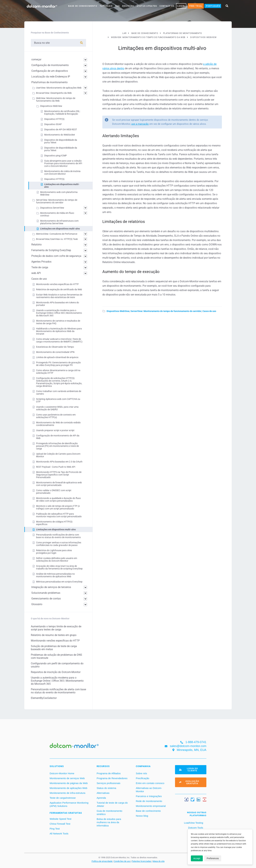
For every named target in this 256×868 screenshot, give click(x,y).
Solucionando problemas (46, 593)
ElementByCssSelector (44, 698)
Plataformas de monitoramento (49, 82)
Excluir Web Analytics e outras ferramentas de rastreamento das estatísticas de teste (59, 296)
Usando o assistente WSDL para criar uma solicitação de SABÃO (57, 408)
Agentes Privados (41, 262)
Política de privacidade (102, 861)
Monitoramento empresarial (151, 806)
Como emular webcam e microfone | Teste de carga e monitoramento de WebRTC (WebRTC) (59, 340)
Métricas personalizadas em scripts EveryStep (59, 582)
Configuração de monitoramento (50, 65)
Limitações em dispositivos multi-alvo (60, 229)
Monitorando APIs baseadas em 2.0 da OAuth (59, 462)
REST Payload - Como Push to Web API (56, 467)
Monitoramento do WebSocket (60, 135)
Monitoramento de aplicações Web (68, 788)
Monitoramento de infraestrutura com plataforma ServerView (59, 222)
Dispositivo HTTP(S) (54, 119)
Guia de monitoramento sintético (109, 812)
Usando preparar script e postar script (55, 430)
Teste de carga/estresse (63, 798)
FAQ (117, 6)
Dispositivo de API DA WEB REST (61, 129)
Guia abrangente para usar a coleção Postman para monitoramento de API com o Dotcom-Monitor (63, 163)
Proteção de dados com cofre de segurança (56, 256)
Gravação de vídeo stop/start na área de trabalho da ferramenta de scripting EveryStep (59, 567)
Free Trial (196, 6)
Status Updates (147, 6)
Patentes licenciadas (142, 861)
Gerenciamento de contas (46, 599)
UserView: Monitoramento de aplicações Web (59, 88)
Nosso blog (142, 816)
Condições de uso (122, 861)
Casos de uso (209, 311)
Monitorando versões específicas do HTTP (57, 284)
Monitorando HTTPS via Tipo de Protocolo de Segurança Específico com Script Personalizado (59, 475)
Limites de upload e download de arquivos (57, 357)
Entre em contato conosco (150, 783)
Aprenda (101, 798)
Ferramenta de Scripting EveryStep (51, 250)
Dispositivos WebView (118, 311)
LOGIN (181, 6)
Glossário (37, 604)
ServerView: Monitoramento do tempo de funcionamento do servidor (166, 311)
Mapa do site (159, 861)
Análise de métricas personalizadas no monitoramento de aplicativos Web (55, 575)
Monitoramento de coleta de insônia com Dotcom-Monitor (62, 173)
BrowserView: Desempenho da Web (54, 93)
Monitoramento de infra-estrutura (67, 793)
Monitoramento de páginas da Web (69, 783)
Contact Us (167, 6)
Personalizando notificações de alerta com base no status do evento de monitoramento (58, 536)
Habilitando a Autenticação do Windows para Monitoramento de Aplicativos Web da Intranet (59, 331)
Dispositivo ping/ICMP (56, 156)
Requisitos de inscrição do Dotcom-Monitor (56, 672)
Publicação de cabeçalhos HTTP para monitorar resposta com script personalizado (59, 515)
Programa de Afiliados (109, 773)
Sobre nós (141, 773)
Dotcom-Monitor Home (62, 773)
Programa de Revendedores (112, 778)
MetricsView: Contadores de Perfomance (57, 234)
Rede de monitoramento (149, 801)
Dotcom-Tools (195, 828)
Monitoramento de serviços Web (67, 778)
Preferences (213, 858)
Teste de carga (40, 267)
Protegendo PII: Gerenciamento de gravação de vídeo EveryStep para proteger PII (58, 364)
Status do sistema (106, 788)
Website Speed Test (60, 819)
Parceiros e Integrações (149, 796)
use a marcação (140, 124)
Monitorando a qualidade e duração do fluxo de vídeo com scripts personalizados (58, 499)
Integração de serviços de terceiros (51, 587)
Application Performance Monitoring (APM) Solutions (69, 804)
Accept (197, 858)
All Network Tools (59, 834)
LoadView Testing (193, 823)
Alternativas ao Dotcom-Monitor (149, 790)
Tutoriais (106, 6)
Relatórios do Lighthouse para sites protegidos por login (54, 552)
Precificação (143, 778)
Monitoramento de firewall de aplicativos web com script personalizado (59, 484)
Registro (128, 6)
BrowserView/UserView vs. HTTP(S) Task (57, 239)
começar (36, 59)
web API (36, 273)
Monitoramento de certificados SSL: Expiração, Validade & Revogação (62, 113)
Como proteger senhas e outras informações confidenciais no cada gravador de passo (59, 544)
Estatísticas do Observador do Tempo (55, 347)
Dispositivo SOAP (53, 124)
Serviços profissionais (108, 783)
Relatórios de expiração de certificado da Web (59, 289)
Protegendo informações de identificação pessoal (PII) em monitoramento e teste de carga (57, 446)
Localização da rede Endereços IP (51, 77)
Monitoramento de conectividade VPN (55, 352)
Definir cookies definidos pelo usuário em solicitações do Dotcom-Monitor (57, 559)
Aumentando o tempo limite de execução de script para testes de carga (56, 628)
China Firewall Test (60, 824)
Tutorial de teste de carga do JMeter (112, 804)
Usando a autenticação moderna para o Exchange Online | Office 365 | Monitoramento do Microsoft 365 (59, 313)
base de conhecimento (83, 6)
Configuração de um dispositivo (50, 71)
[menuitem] (213, 6)
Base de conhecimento (148, 811)
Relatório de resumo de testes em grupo (54, 635)
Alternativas (103, 793)
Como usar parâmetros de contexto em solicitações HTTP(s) (56, 416)
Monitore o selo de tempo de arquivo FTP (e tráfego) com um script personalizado (58, 507)
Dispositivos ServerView (52, 208)
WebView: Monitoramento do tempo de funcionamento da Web (56, 99)
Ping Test (55, 829)
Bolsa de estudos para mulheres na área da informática (109, 822)
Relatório (36, 245)
